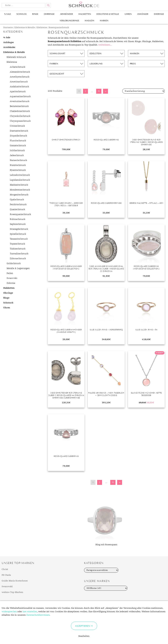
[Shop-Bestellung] (143, 91)
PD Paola (6, 575)
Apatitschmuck (18, 92)
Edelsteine (42, 28)
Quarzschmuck (17, 209)
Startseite (8, 28)
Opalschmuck (17, 200)
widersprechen (9, 612)
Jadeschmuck (17, 155)
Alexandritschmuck (20, 72)
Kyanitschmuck (18, 170)
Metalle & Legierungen (18, 268)
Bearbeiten (84, 636)
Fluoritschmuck (18, 141)
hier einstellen (30, 612)
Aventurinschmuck (20, 101)
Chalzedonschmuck (20, 111)
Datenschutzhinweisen (38, 615)
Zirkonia (11, 283)
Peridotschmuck (18, 205)
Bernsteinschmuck (19, 106)
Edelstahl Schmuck (16, 57)
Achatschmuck (18, 67)
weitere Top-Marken (12, 592)
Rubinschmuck (18, 219)
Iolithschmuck (17, 150)
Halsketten (85, 14)
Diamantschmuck (19, 131)
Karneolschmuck (18, 160)
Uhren (128, 14)
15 (99, 91)
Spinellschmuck (18, 234)
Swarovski (12, 278)
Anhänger (143, 14)
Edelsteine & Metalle (108, 14)
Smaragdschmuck (19, 229)
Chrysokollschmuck (20, 116)
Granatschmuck (18, 146)
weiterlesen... (105, 45)
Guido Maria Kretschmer (15, 581)
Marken (104, 21)
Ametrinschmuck (19, 82)
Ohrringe (49, 14)
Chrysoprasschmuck (20, 121)
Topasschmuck (17, 244)
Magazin (89, 21)
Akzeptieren (82, 626)
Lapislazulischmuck (20, 180)
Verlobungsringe (69, 21)
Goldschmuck (14, 263)
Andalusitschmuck (19, 87)
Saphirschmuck (18, 224)
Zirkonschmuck (18, 259)
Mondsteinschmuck (20, 190)
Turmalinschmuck (19, 254)
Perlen (10, 273)
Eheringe (159, 14)
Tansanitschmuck (19, 239)
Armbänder (66, 14)
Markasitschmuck (19, 185)
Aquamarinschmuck (20, 96)
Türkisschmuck (18, 249)
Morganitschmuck (19, 195)
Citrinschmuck (17, 126)
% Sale (8, 14)
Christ (5, 569)
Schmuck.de (84, 5)
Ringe (35, 14)
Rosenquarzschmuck (20, 214)
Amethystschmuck (20, 77)
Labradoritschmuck (20, 175)
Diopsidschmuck (18, 136)
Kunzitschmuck (18, 165)
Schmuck (21, 14)
